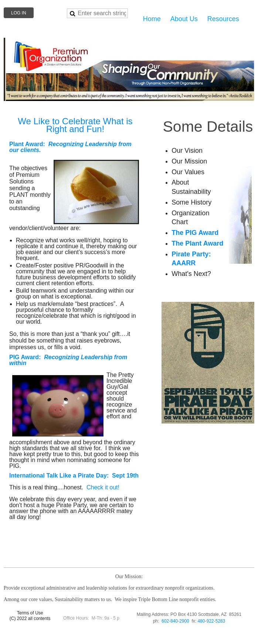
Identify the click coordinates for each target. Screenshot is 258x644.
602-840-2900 (175, 621)
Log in (19, 13)
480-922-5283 (211, 621)
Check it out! (103, 487)
